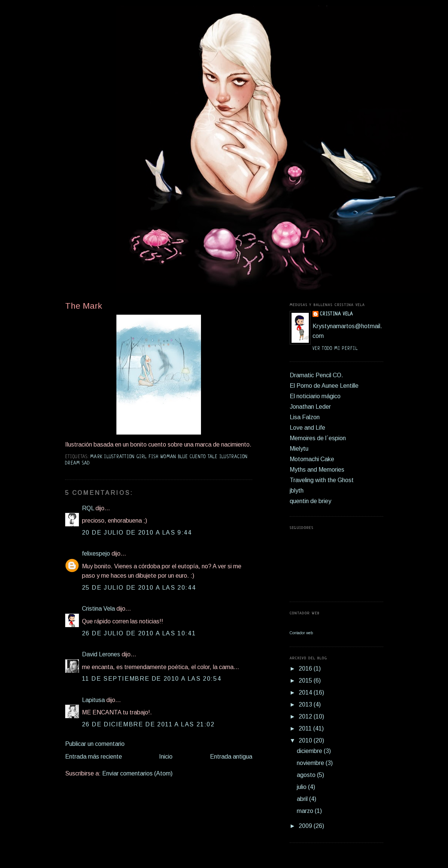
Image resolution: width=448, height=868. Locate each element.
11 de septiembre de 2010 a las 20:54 (152, 679)
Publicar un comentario (95, 744)
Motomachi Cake (312, 459)
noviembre (311, 763)
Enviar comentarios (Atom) (137, 773)
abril (303, 799)
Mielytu (299, 449)
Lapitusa (93, 700)
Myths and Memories (317, 470)
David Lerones (101, 654)
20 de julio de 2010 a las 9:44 (137, 533)
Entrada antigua (231, 757)
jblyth (297, 491)
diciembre (310, 751)
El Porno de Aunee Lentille (324, 386)
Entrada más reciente (94, 757)
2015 (306, 681)
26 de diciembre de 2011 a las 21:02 (148, 724)
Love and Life (307, 428)
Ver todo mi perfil (335, 349)
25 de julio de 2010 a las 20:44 (139, 588)
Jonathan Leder (310, 407)
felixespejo (96, 554)
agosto (307, 775)
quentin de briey (310, 501)
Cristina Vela (98, 609)
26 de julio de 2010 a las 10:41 (139, 633)
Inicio (166, 757)
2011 (306, 728)
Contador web (301, 633)
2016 (306, 669)
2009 (306, 826)
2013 (306, 704)
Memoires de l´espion (318, 438)
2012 (306, 716)
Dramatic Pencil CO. (316, 375)
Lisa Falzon (305, 417)
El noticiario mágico (315, 396)
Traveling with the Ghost (322, 480)
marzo (306, 811)
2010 (306, 740)
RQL (88, 508)
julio (302, 787)
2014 (306, 692)
